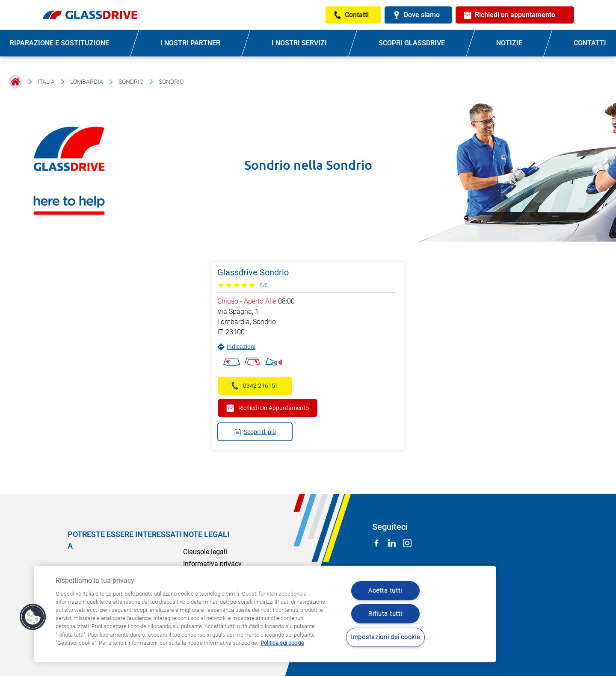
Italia (46, 82)
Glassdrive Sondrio (253, 272)
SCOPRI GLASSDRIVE (412, 43)
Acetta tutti (385, 591)
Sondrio (131, 82)
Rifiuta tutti (385, 614)
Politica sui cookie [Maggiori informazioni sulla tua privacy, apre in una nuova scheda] (282, 643)
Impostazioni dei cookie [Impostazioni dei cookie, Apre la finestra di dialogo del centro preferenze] (385, 637)
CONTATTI (590, 43)
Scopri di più (255, 432)
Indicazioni (237, 347)
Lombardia (87, 82)
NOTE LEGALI (206, 534)
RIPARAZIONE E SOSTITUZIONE (59, 43)
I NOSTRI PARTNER (190, 43)
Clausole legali (205, 552)
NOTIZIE (509, 43)
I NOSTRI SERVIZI (299, 43)
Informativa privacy (212, 564)
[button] (33, 617)
